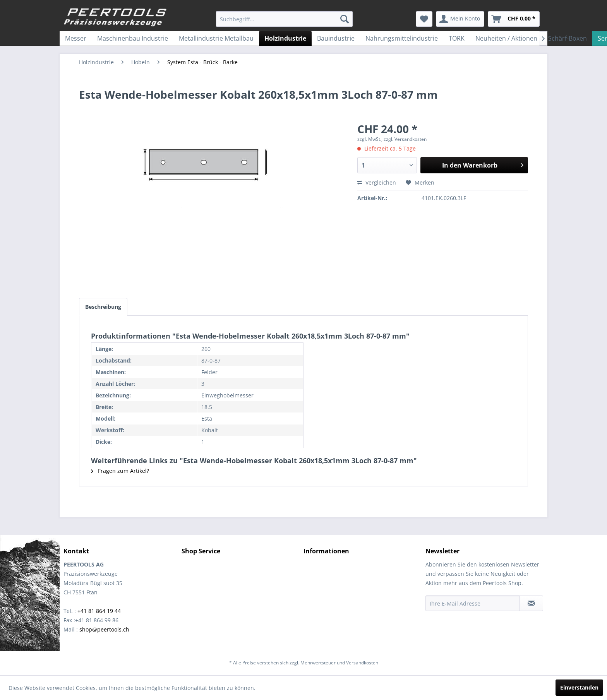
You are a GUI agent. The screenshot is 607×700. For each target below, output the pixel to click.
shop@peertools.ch (104, 629)
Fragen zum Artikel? (120, 471)
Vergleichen (377, 182)
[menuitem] (284, 19)
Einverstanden (579, 687)
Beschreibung (103, 307)
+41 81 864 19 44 (99, 611)
